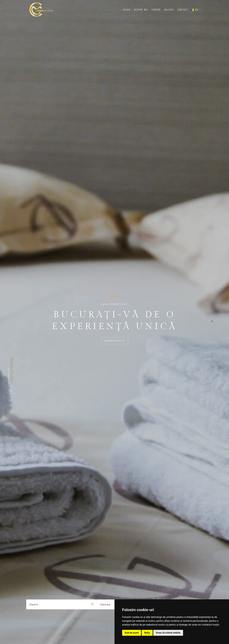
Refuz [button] (147, 633)
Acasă (127, 10)
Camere (156, 10)
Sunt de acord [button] (132, 633)
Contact (183, 10)
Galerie (169, 10)
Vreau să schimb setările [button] (168, 633)
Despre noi (141, 10)
